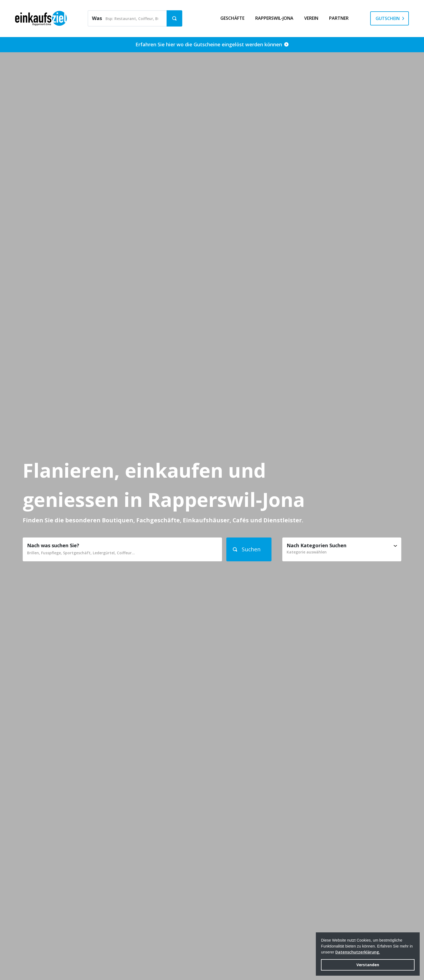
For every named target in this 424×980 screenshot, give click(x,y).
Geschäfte (232, 18)
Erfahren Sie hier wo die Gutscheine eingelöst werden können (212, 44)
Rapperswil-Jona (274, 18)
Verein (311, 18)
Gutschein (388, 18)
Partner (339, 18)
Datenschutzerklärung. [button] (358, 952)
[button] (249, 549)
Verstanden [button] (368, 965)
